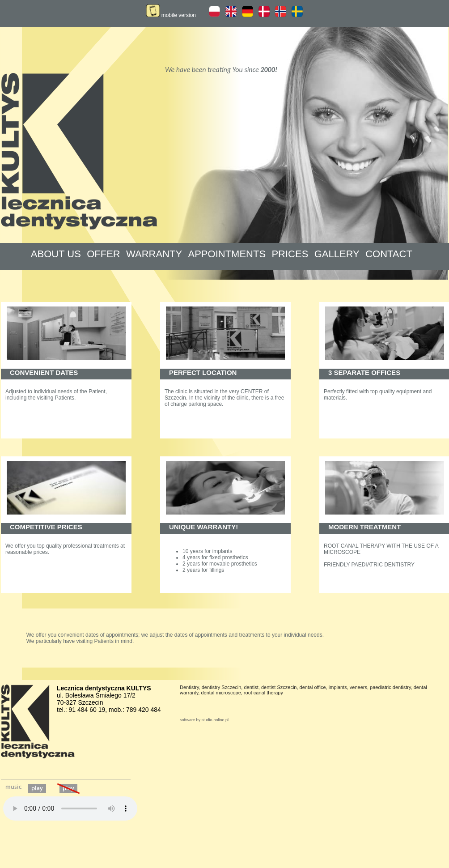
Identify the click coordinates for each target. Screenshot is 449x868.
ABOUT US (56, 254)
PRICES (290, 254)
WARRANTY (154, 254)
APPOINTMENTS (227, 254)
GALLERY (337, 254)
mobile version (171, 15)
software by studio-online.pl (204, 720)
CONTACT (389, 254)
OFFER (104, 254)
